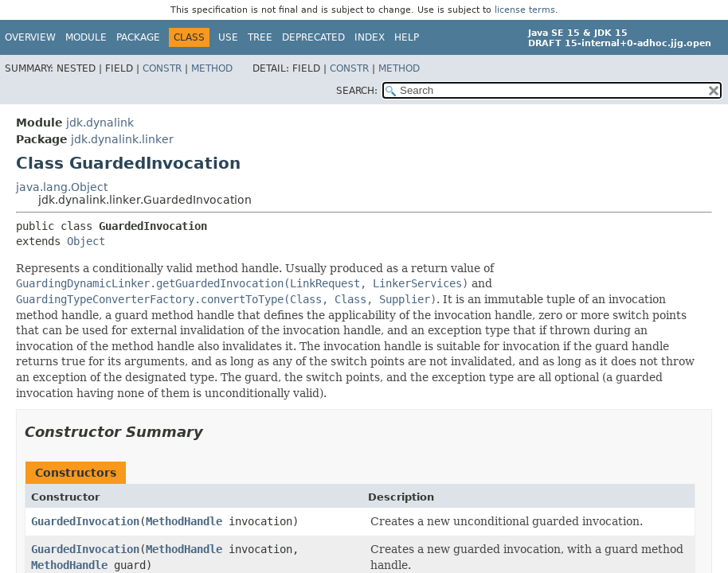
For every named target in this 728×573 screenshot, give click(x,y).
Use (228, 37)
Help (407, 37)
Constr (162, 68)
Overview (30, 37)
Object (86, 241)
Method (212, 68)
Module (86, 37)
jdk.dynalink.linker (122, 139)
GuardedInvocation (85, 521)
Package (138, 37)
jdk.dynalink (100, 123)
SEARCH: (357, 91)
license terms (525, 10)
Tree (260, 37)
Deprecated (313, 37)
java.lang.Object (62, 187)
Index (370, 37)
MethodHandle (184, 521)
